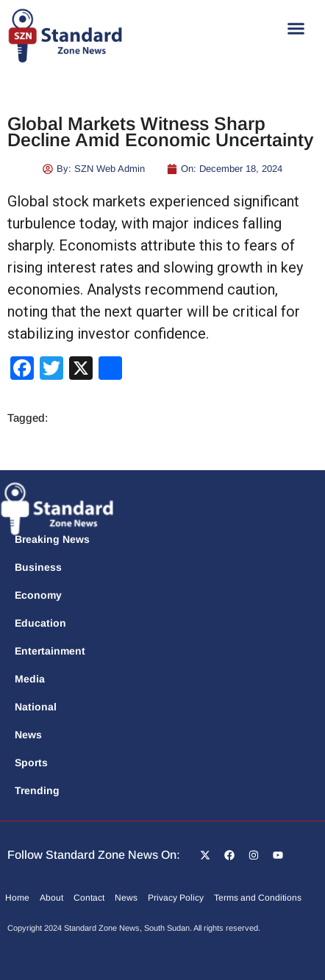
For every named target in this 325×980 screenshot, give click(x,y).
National (36, 707)
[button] (296, 29)
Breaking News (52, 539)
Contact (89, 898)
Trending (37, 790)
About (51, 898)
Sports (31, 763)
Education (40, 623)
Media (30, 679)
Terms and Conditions (258, 898)
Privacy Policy (176, 898)
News (28, 735)
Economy (38, 595)
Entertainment (50, 651)
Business (38, 567)
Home (17, 898)
